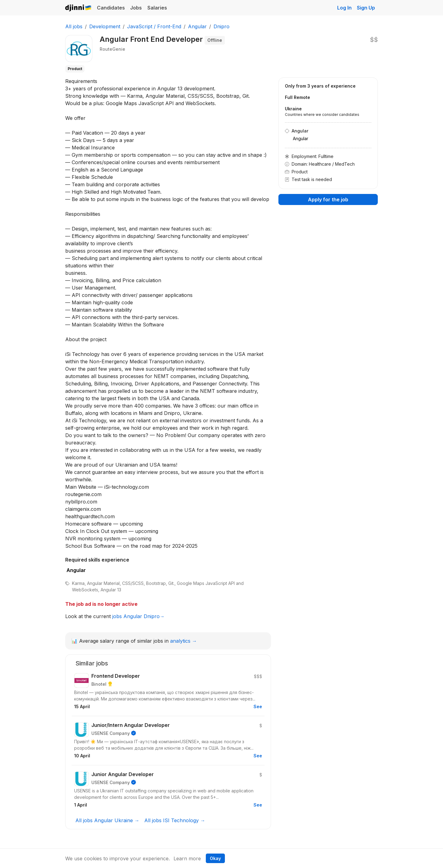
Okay (215, 858)
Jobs (136, 8)
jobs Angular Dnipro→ (138, 616)
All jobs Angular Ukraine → (107, 820)
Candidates (111, 8)
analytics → (184, 641)
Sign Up (366, 8)
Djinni (78, 8)
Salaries (157, 8)
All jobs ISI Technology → (175, 820)
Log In (344, 8)
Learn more (187, 858)
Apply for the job (328, 199)
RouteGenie (112, 49)
